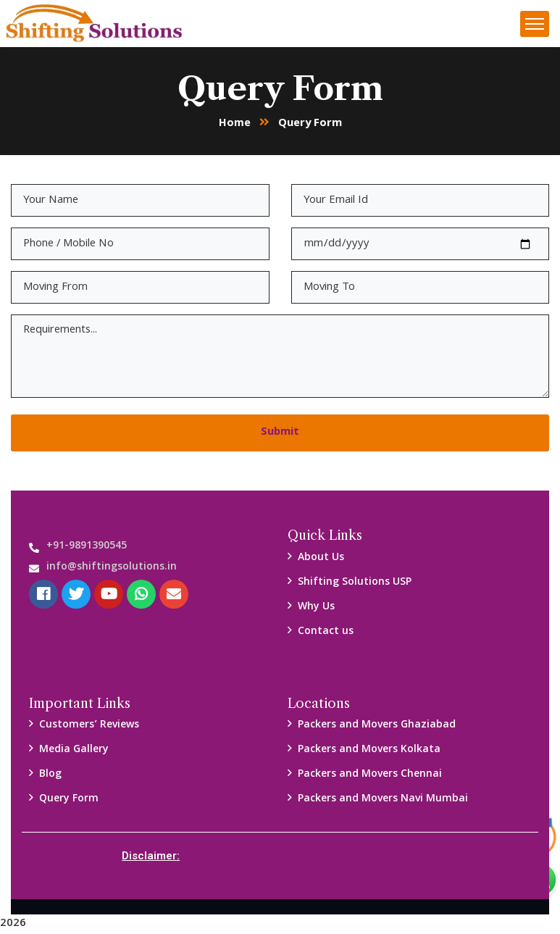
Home (235, 125)
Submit (280, 433)
